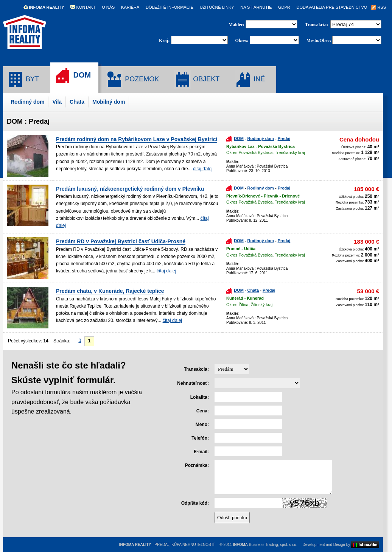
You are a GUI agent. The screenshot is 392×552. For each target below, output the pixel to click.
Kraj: (164, 40)
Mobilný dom (109, 102)
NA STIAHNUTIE (256, 7)
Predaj (284, 138)
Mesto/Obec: (319, 40)
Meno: (202, 424)
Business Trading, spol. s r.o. (265, 545)
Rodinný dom (27, 102)
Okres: (242, 40)
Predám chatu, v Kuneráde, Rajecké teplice (110, 291)
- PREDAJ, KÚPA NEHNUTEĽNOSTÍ (167, 545)
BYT (23, 79)
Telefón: (200, 438)
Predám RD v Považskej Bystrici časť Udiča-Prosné (121, 241)
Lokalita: (200, 397)
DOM (72, 76)
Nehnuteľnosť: (193, 383)
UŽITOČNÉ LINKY (217, 7)
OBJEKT (197, 79)
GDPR (284, 7)
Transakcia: (317, 25)
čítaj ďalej (203, 169)
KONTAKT (83, 7)
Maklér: (237, 25)
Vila (57, 102)
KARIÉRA (130, 7)
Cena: (203, 411)
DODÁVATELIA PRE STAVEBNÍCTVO (332, 7)
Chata (77, 102)
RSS (378, 7)
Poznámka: (197, 465)
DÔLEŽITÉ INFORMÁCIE (170, 7)
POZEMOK (132, 79)
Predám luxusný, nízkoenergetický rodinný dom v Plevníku (130, 189)
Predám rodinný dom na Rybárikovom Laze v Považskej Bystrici (137, 139)
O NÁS (108, 7)
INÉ (250, 79)
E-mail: (201, 452)
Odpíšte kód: (195, 503)
